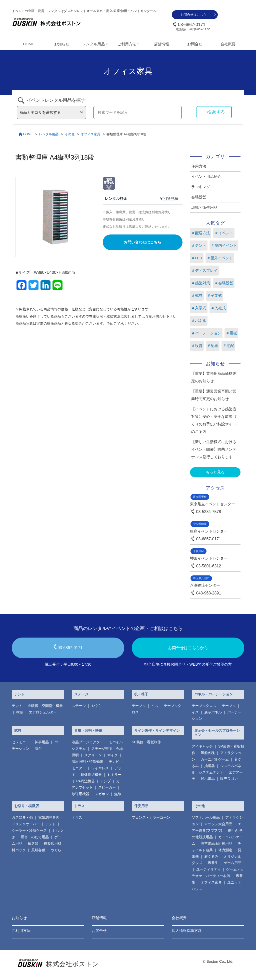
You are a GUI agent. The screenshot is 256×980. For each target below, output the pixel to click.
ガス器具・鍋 (22, 817)
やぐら (96, 706)
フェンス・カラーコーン (151, 817)
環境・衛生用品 (204, 207)
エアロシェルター (43, 712)
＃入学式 (199, 308)
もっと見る (215, 472)
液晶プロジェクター (87, 742)
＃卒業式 (214, 295)
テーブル (139, 706)
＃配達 (213, 346)
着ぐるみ (211, 856)
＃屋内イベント (224, 245)
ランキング (201, 187)
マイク (112, 755)
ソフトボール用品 (206, 817)
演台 (38, 749)
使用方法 (199, 166)
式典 (18, 730)
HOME (29, 44)
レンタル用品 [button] (93, 44)
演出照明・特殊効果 (87, 762)
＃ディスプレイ (204, 270)
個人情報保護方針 (187, 931)
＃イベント (224, 233)
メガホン (102, 794)
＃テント (199, 245)
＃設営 (197, 346)
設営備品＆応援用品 (216, 843)
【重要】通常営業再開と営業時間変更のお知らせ (214, 395)
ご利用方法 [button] (127, 44)
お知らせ (62, 44)
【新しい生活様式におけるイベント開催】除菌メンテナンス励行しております (214, 449)
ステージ (81, 694)
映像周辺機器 (91, 775)
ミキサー (114, 775)
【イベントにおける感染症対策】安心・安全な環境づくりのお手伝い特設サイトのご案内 (214, 420)
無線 (118, 794)
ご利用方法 (21, 931)
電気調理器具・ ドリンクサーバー (37, 821)
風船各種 (208, 753)
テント (19, 694)
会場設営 (199, 197)
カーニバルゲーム (215, 759)
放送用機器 (80, 794)
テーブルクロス (204, 706)
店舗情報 (161, 44)
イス (155, 706)
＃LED (197, 258)
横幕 (20, 712)
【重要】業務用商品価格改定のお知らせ (214, 377)
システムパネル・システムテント (216, 769)
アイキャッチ (202, 746)
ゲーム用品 (232, 863)
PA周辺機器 (85, 781)
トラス (79, 806)
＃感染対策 (201, 283)
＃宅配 (228, 346)
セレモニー (20, 742)
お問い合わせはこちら (142, 242)
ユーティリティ (208, 869)
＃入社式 (218, 308)
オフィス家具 (211, 882)
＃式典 (197, 295)
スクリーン (93, 755)
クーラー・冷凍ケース (29, 830)
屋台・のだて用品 (35, 837)
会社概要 (228, 44)
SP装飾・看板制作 (146, 742)
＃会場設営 (224, 283)
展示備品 (208, 779)
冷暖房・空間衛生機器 (45, 706)
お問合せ (195, 44)
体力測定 (225, 850)
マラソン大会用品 (218, 824)
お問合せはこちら (193, 15)
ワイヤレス (100, 768)
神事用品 (42, 742)
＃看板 (231, 333)
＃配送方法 (201, 233)
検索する (216, 112)
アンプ (105, 781)
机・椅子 (141, 694)
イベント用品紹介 (206, 176)
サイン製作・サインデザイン (157, 730)
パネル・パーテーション (213, 694)
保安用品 (141, 806)
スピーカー (107, 787)
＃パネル (199, 321)
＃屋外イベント (220, 258)
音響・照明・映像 (88, 730)
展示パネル (213, 712)
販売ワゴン (229, 779)
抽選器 (209, 766)
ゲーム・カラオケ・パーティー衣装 (218, 873)
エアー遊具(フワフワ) (216, 827)
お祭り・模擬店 (26, 806)
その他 (199, 806)
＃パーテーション (206, 333)
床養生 (213, 863)
